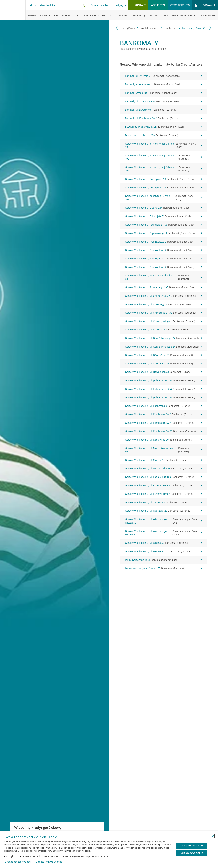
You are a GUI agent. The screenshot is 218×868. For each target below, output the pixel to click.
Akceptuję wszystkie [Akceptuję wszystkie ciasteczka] (192, 846)
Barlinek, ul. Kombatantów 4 (163, 118)
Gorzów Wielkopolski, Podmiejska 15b (163, 225)
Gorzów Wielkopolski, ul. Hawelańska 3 (163, 372)
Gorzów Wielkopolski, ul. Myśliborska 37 (163, 468)
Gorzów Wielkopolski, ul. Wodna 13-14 (163, 551)
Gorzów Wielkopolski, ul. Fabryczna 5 (163, 330)
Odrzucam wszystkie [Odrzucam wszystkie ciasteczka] (192, 853)
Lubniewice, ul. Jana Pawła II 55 (163, 568)
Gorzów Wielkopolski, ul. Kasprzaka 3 (163, 406)
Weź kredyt (158, 5)
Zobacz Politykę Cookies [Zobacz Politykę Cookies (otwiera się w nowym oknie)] (49, 862)
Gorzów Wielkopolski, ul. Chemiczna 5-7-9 (163, 296)
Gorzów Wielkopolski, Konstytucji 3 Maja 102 (163, 198)
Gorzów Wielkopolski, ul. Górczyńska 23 (163, 355)
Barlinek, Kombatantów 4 (163, 84)
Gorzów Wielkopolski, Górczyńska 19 (163, 179)
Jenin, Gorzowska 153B (163, 560)
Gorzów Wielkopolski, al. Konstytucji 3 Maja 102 (163, 145)
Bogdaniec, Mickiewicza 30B (163, 127)
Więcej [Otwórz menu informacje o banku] (120, 5)
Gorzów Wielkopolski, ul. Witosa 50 (163, 543)
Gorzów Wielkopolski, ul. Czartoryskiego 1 (163, 321)
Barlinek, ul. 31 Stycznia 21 (163, 101)
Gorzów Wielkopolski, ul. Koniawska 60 (163, 440)
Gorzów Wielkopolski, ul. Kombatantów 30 (163, 431)
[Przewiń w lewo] (117, 28)
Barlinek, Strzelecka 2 (163, 93)
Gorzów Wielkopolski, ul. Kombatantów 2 (163, 414)
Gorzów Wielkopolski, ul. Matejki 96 (163, 460)
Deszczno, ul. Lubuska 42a (163, 135)
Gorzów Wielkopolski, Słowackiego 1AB (163, 287)
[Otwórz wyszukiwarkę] (83, 5)
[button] (213, 836)
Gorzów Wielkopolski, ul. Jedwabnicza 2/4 (163, 380)
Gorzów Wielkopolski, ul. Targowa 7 (163, 502)
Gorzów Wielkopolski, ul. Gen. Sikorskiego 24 (163, 338)
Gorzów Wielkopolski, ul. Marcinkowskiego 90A (163, 450)
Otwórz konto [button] (180, 5)
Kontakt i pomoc (138, 28)
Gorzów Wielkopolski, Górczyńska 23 (163, 188)
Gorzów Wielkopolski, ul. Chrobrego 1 (163, 304)
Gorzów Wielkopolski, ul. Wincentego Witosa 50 (163, 521)
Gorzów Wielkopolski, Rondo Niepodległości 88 (163, 277)
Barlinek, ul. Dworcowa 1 (163, 110)
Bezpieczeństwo (100, 5)
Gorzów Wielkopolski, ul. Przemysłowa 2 (163, 485)
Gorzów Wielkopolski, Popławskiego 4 (163, 233)
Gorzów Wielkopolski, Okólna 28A (163, 208)
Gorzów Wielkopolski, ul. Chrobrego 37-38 (163, 313)
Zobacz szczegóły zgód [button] (18, 862)
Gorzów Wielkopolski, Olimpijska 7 (163, 216)
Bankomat (158, 28)
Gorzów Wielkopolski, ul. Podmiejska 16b (163, 477)
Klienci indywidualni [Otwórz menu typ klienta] (41, 5)
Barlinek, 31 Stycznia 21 (163, 76)
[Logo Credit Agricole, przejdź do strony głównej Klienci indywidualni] (13, 10)
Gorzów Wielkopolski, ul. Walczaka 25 (163, 511)
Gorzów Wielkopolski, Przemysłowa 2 (163, 242)
